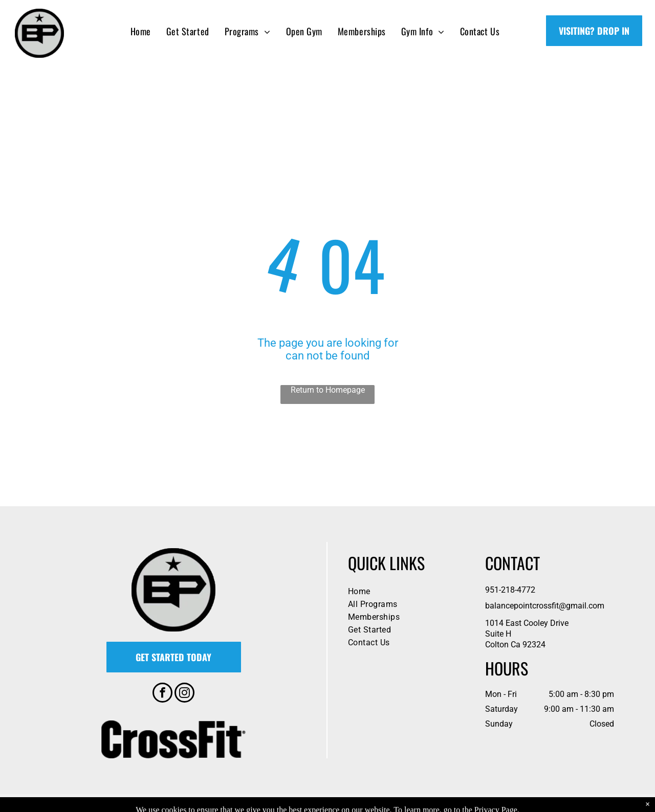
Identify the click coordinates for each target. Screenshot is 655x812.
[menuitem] (141, 31)
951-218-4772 (510, 590)
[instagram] (184, 694)
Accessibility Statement (377, 803)
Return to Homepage (328, 390)
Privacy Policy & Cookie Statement (293, 803)
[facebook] (162, 694)
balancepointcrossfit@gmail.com (545, 606)
